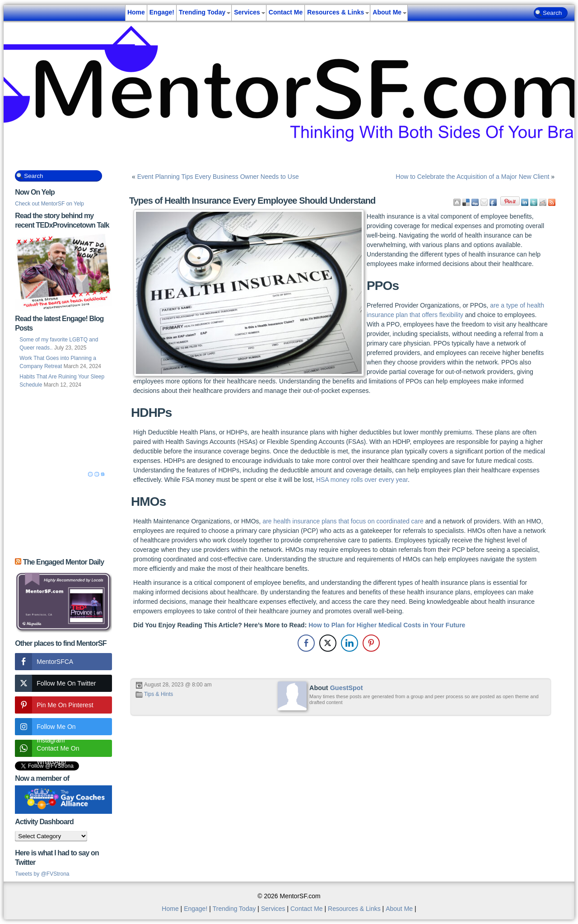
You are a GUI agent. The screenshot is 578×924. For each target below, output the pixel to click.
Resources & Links (336, 12)
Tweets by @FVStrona (42, 874)
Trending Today (202, 12)
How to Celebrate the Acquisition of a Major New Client (472, 177)
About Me (387, 12)
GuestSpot (347, 688)
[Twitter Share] (328, 643)
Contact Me (286, 12)
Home (136, 12)
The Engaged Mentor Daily (63, 562)
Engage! (162, 12)
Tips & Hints (158, 694)
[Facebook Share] (306, 643)
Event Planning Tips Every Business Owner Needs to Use (218, 177)
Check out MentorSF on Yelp (49, 204)
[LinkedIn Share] (350, 643)
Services (247, 12)
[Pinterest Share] (371, 643)
